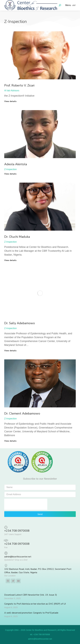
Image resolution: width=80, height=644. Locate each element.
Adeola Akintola (16, 164)
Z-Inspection (10, 169)
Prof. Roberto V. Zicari (19, 85)
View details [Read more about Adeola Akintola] (10, 174)
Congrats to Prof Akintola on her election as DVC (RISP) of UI (35, 604)
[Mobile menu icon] (70, 5)
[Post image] (40, 55)
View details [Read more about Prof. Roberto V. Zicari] (10, 101)
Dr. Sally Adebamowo (20, 323)
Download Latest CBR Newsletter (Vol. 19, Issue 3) (31, 595)
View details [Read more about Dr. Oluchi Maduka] (10, 260)
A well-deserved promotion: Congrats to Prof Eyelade (31, 613)
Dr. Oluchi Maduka (17, 237)
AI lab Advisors (12, 91)
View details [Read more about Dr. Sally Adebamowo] (10, 351)
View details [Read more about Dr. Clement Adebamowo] (10, 441)
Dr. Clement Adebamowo (22, 414)
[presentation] (26, 504)
